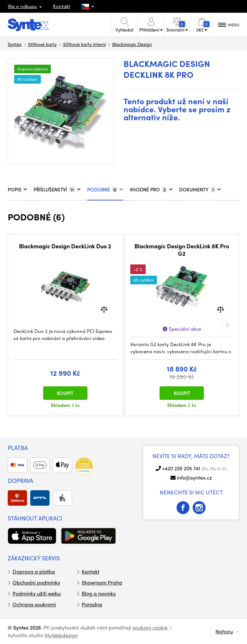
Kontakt (62, 6)
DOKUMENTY (200, 189)
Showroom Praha (102, 582)
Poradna (92, 604)
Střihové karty (42, 44)
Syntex (15, 44)
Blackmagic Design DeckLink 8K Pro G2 (182, 250)
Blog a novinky (99, 593)
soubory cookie (150, 627)
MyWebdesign (61, 635)
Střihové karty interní (84, 44)
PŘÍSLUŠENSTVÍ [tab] (57, 189)
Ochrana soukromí (34, 604)
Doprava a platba (34, 571)
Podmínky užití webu (37, 593)
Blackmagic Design (132, 44)
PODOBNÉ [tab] (105, 189)
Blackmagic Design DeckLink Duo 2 (65, 246)
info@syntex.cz (194, 478)
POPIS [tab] (17, 189)
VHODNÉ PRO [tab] (151, 189)
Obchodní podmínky (36, 582)
